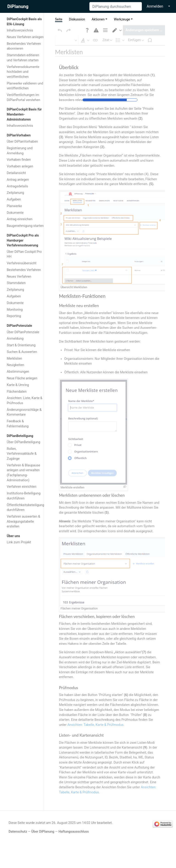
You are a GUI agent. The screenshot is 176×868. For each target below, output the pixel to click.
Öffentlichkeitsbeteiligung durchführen (25, 508)
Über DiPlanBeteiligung (23, 442)
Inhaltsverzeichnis (20, 30)
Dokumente (15, 213)
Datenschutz (18, 822)
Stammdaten (16, 283)
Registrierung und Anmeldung (20, 151)
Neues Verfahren (19, 277)
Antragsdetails (17, 186)
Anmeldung (15, 339)
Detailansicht (16, 173)
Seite (59, 19)
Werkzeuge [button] (122, 19)
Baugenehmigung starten (25, 226)
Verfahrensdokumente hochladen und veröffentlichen (23, 72)
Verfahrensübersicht (22, 263)
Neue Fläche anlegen (22, 378)
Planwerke (14, 206)
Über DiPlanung (43, 822)
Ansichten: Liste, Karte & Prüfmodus (24, 401)
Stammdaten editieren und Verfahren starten (23, 58)
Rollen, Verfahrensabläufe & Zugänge (22, 454)
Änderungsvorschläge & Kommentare (24, 412)
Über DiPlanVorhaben (22, 142)
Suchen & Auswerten (22, 352)
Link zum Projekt (19, 542)
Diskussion (77, 19)
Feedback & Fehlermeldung (18, 424)
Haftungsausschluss (74, 822)
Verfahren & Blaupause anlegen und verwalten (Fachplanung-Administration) (23, 473)
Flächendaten (17, 392)
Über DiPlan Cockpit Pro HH (24, 254)
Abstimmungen (18, 372)
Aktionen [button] (98, 19)
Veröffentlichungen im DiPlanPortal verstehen (23, 97)
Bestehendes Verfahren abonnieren (24, 46)
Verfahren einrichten (21, 487)
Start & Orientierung (21, 345)
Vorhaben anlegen (20, 166)
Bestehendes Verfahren (24, 270)
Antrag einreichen (19, 219)
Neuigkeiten (15, 365)
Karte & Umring (18, 385)
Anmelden (155, 6)
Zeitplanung (15, 193)
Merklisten (14, 359)
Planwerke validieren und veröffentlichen (25, 86)
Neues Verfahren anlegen (25, 37)
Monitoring (15, 310)
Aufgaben (14, 199)
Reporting (14, 316)
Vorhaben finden (19, 160)
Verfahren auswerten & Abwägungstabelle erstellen (23, 521)
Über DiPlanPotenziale (23, 332)
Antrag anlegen (18, 180)
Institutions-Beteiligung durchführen (23, 496)
